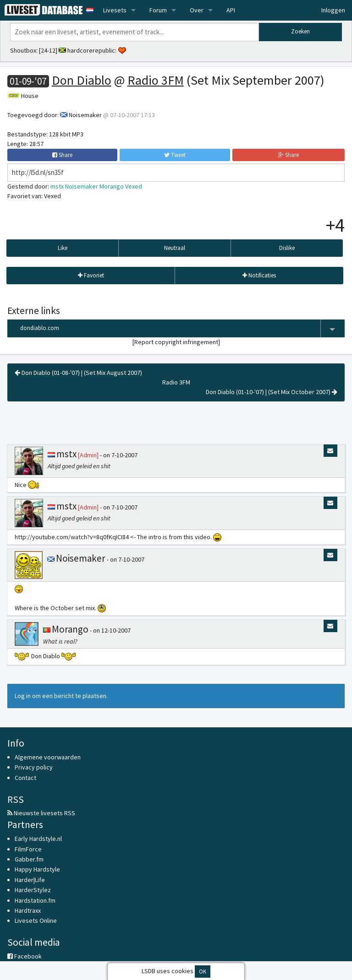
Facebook (25, 956)
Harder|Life (30, 880)
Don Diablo (82, 80)
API (231, 10)
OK (203, 972)
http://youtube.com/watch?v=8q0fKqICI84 (72, 537)
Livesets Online (36, 920)
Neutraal (175, 248)
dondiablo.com (182, 328)
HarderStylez (33, 890)
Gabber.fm (29, 859)
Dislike (287, 248)
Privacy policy (34, 767)
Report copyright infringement (176, 342)
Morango (112, 186)
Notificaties (259, 275)
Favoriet (91, 275)
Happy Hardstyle (37, 869)
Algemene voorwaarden (48, 757)
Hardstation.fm (35, 900)
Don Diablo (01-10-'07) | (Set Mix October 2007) (272, 392)
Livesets (115, 10)
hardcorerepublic (91, 50)
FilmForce (28, 849)
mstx (57, 186)
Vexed (134, 186)
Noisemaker (85, 115)
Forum (158, 10)
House (30, 96)
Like (63, 248)
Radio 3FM (156, 80)
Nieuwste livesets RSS (41, 813)
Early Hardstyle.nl (38, 839)
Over (197, 10)
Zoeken (300, 31)
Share (62, 155)
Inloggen (333, 10)
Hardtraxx (28, 910)
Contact (25, 778)
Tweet (175, 155)
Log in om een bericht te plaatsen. (61, 696)
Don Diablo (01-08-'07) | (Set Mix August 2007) (78, 373)
